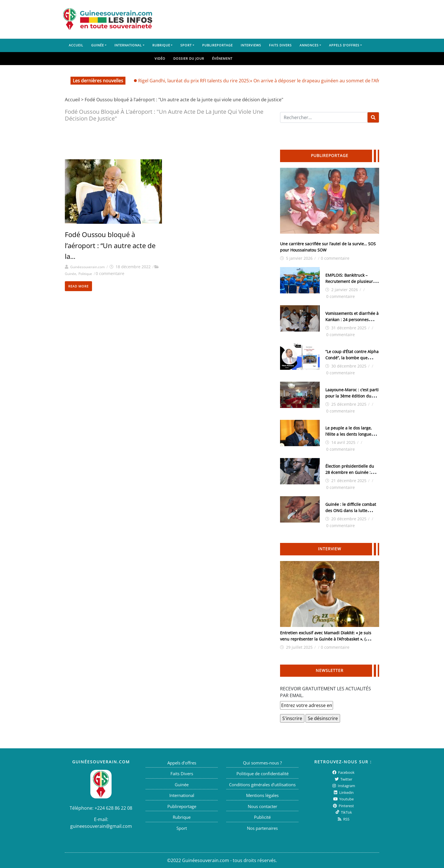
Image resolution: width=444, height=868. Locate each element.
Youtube (343, 799)
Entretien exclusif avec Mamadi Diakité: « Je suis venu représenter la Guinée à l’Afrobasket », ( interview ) (326, 639)
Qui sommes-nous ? (262, 763)
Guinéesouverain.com (87, 267)
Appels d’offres (344, 45)
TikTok (343, 812)
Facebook (343, 772)
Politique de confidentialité (262, 774)
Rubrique (161, 45)
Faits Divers (280, 45)
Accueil (76, 45)
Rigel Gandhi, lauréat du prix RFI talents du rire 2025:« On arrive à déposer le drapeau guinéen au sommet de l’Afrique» (265, 81)
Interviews (251, 45)
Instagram (343, 786)
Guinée (98, 45)
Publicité (262, 817)
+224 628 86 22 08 (113, 808)
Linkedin (343, 792)
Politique (85, 274)
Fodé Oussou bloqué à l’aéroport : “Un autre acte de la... (110, 245)
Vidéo (160, 58)
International (128, 45)
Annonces (309, 45)
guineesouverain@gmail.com (101, 826)
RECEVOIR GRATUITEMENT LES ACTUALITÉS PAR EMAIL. (325, 692)
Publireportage (217, 45)
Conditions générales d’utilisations (262, 785)
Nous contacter (262, 806)
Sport (186, 45)
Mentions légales (262, 795)
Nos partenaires (262, 828)
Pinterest (343, 806)
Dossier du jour (189, 58)
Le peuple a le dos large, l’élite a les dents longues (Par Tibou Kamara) (349, 434)
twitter (343, 779)
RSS (343, 819)
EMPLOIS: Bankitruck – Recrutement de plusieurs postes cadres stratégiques (351, 281)
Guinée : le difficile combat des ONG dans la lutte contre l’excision (351, 511)
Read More (78, 286)
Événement (222, 58)
